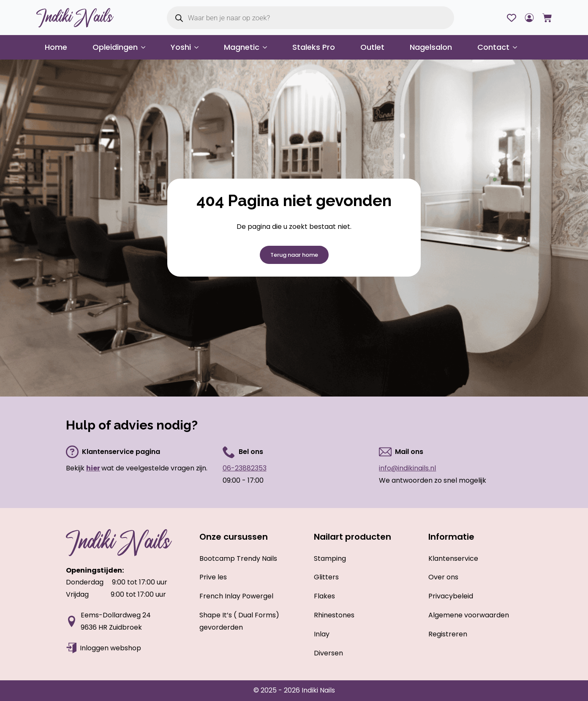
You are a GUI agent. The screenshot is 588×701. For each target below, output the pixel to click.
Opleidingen (115, 47)
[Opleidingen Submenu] (146, 47)
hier (93, 468)
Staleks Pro (314, 47)
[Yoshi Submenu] (199, 47)
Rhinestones (334, 615)
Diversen (328, 653)
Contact (493, 47)
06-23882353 (245, 468)
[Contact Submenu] (517, 47)
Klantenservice (453, 558)
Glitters (326, 577)
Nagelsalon (431, 47)
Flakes (324, 596)
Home (56, 47)
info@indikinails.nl (407, 468)
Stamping (330, 558)
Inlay (322, 634)
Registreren (448, 634)
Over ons (443, 577)
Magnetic (242, 47)
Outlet (372, 47)
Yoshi (181, 47)
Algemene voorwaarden (469, 615)
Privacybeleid (451, 596)
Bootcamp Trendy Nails (238, 558)
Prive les (213, 577)
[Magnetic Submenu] (267, 47)
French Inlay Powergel (236, 596)
